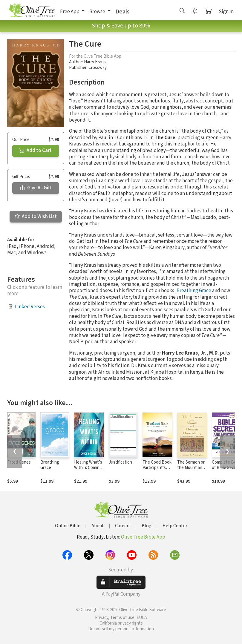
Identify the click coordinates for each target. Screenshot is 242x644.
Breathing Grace (194, 291)
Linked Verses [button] (30, 307)
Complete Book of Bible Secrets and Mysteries (227, 468)
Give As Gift (36, 188)
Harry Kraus (95, 62)
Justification (120, 462)
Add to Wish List (36, 217)
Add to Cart (36, 151)
